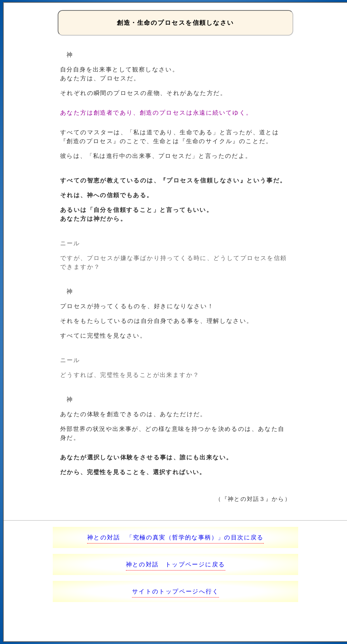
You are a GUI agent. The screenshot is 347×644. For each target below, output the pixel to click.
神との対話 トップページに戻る (176, 564)
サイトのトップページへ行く (175, 591)
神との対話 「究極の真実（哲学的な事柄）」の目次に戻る (175, 537)
